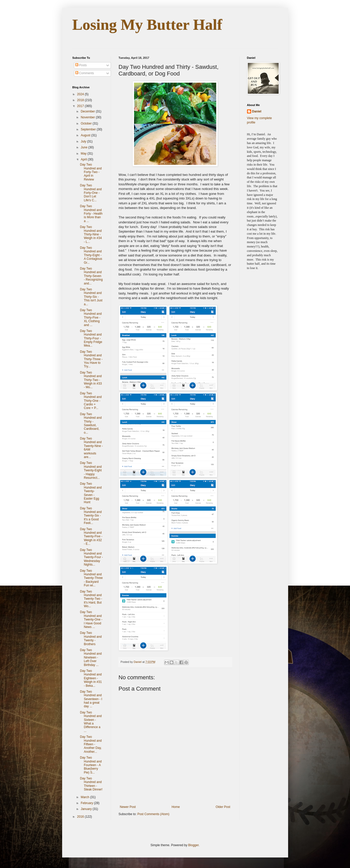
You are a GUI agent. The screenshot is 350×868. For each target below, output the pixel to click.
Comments (85, 73)
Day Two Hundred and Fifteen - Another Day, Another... (91, 744)
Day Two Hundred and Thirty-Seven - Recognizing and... (91, 276)
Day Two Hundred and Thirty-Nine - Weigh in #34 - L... (91, 234)
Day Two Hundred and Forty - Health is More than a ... (91, 214)
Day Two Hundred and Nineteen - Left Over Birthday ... (91, 657)
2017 (81, 106)
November (88, 117)
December (88, 111)
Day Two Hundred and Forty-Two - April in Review (91, 172)
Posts (81, 65)
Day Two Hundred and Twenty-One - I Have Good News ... (91, 619)
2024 (81, 94)
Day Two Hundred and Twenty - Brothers (91, 638)
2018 (81, 100)
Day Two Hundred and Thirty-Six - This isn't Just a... (91, 297)
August (86, 135)
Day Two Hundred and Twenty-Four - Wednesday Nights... (91, 557)
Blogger (193, 845)
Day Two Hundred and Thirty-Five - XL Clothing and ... (91, 318)
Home (176, 807)
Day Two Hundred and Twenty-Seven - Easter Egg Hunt (91, 493)
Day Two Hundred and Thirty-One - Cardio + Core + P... (91, 401)
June (84, 147)
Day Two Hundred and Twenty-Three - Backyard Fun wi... (91, 578)
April (84, 159)
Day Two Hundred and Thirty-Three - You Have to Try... (91, 359)
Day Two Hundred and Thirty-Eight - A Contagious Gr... (91, 255)
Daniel (257, 111)
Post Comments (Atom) (153, 814)
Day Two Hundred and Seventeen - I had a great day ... (91, 699)
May (84, 154)
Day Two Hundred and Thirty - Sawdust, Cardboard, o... (91, 423)
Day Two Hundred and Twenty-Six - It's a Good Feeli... (91, 516)
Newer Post (128, 807)
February (87, 803)
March (85, 797)
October (87, 123)
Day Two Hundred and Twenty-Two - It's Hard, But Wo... (91, 599)
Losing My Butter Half (147, 25)
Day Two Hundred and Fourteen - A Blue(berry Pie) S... (91, 765)
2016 (81, 817)
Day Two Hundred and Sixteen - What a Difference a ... (91, 722)
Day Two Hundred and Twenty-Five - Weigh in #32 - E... (91, 537)
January (87, 809)
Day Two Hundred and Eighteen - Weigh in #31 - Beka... (91, 678)
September (89, 129)
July (84, 141)
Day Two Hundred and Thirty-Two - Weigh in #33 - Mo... (91, 380)
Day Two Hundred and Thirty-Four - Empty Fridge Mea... (91, 338)
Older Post (223, 807)
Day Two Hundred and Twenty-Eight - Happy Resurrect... (91, 470)
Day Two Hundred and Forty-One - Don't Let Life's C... (91, 193)
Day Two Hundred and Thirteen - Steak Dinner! (91, 784)
